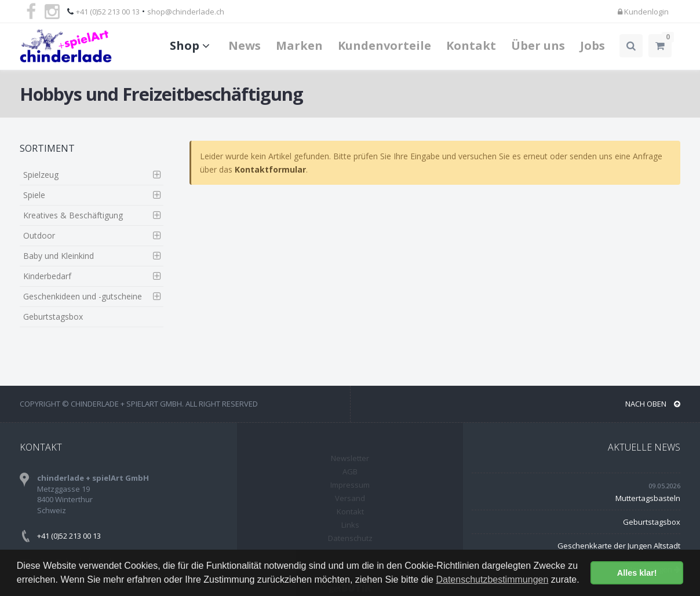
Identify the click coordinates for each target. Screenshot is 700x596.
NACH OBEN (653, 404)
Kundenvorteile (384, 45)
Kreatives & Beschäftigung (73, 215)
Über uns (538, 45)
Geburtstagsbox (53, 317)
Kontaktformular (270, 169)
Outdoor (39, 235)
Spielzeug (41, 175)
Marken (299, 45)
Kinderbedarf (47, 276)
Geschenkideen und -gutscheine (83, 296)
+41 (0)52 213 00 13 (108, 12)
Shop (192, 45)
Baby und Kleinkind (59, 256)
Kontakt (471, 45)
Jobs (593, 45)
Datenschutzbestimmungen (492, 579)
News (245, 45)
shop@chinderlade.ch (186, 12)
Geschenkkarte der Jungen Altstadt (619, 546)
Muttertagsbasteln (648, 498)
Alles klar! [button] (637, 573)
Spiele (34, 195)
